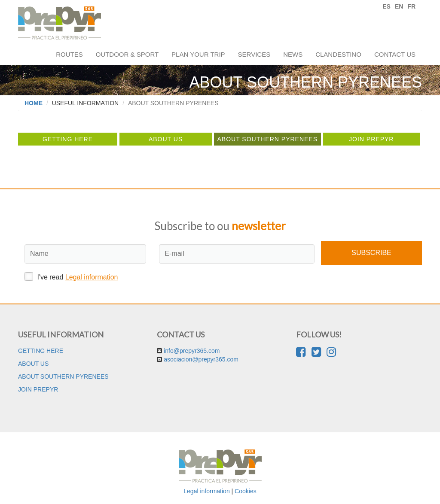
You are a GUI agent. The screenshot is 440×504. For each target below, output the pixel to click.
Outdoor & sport (127, 54)
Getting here (68, 139)
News (293, 54)
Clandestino (338, 54)
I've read (71, 276)
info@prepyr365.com (192, 351)
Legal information (92, 277)
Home (34, 103)
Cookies (246, 491)
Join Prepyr (371, 139)
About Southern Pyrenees (267, 139)
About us (166, 139)
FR (411, 6)
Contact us (395, 54)
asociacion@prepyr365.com (201, 359)
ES (387, 6)
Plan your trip (198, 54)
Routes (69, 54)
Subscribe (371, 253)
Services (254, 54)
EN (399, 6)
